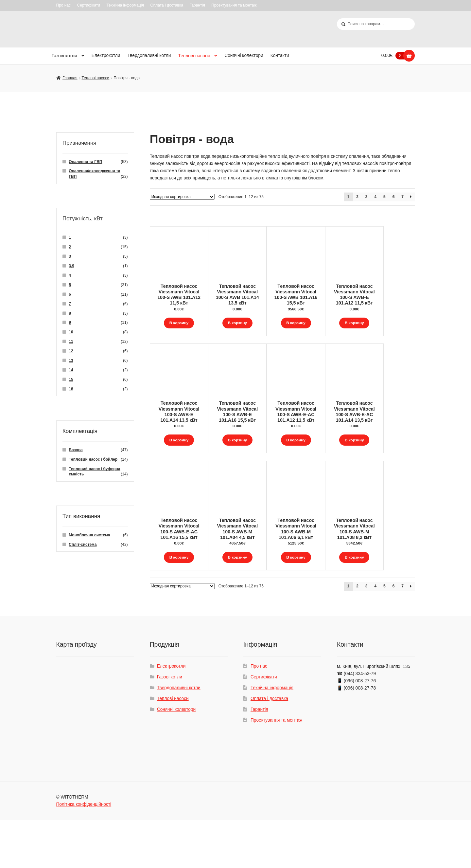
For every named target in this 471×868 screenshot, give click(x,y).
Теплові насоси (194, 56)
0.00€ (394, 56)
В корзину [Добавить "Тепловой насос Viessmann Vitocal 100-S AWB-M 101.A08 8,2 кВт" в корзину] (385, 589)
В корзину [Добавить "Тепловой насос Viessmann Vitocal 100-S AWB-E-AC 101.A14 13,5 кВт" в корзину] (385, 456)
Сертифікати (88, 5)
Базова (76, 450)
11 (71, 342)
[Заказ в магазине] (182, 197)
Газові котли (64, 56)
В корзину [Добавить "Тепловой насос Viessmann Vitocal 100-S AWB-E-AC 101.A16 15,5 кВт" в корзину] (179, 589)
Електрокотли (106, 56)
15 (71, 380)
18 (71, 389)
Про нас (64, 5)
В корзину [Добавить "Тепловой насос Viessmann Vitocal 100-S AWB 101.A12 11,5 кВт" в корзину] (179, 323)
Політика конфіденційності (84, 852)
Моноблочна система (89, 535)
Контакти (280, 56)
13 (71, 361)
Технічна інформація (125, 5)
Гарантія (197, 5)
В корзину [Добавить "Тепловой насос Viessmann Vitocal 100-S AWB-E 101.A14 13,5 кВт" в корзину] (179, 456)
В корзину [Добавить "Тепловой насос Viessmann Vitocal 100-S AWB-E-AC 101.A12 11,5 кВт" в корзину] (316, 456)
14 (71, 370)
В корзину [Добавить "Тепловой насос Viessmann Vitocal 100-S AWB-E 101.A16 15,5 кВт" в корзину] (247, 456)
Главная (70, 78)
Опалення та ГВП (85, 162)
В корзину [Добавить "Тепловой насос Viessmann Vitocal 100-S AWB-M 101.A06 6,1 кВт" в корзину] (316, 589)
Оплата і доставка (167, 5)
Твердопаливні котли (149, 56)
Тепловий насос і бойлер (93, 459)
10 (71, 332)
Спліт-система (83, 545)
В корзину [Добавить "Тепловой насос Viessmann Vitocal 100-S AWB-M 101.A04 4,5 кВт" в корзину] (247, 589)
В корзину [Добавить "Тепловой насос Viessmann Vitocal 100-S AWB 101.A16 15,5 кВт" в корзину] (316, 323)
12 (71, 351)
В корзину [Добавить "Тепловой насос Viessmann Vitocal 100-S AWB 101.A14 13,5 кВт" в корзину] (247, 323)
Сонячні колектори (244, 56)
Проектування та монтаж (234, 5)
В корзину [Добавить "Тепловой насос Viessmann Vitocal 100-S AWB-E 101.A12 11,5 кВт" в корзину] (385, 323)
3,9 (71, 266)
